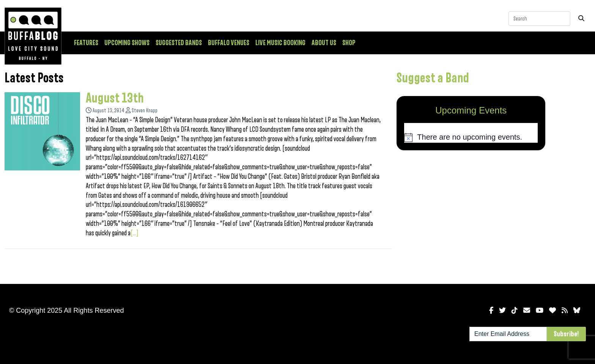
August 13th (115, 98)
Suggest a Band (433, 78)
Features (86, 43)
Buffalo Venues (229, 43)
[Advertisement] (471, 216)
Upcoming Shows (127, 43)
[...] (135, 233)
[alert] (471, 137)
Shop (349, 43)
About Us (324, 43)
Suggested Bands (179, 43)
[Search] (539, 19)
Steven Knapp (145, 111)
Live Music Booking (280, 43)
